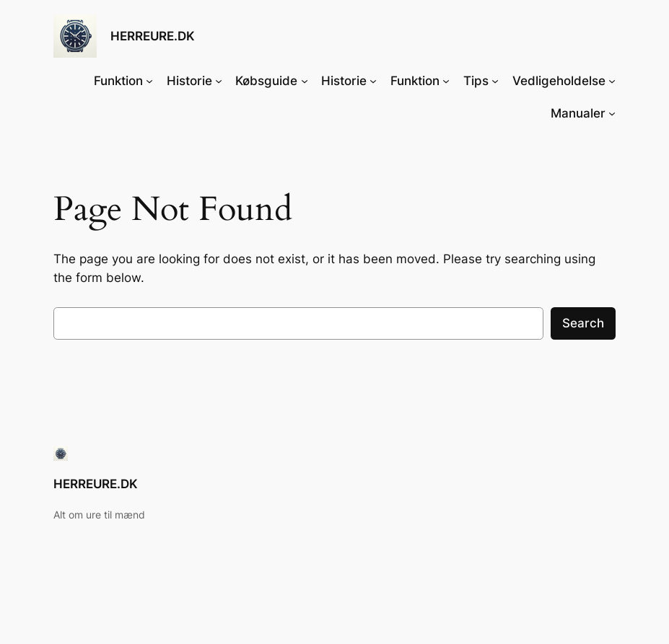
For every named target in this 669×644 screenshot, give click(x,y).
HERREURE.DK (153, 36)
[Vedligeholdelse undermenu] (612, 81)
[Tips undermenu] (495, 81)
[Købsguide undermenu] (305, 81)
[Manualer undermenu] (612, 113)
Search (583, 323)
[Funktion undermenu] (149, 81)
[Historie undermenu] (219, 81)
